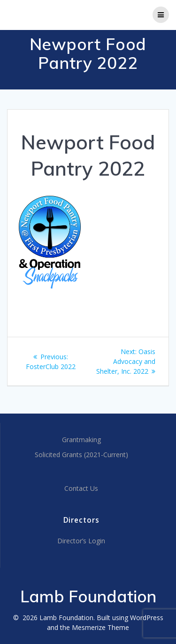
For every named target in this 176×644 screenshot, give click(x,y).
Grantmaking (81, 440)
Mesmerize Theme (100, 627)
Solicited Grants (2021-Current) (81, 455)
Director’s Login (81, 541)
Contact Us (81, 488)
